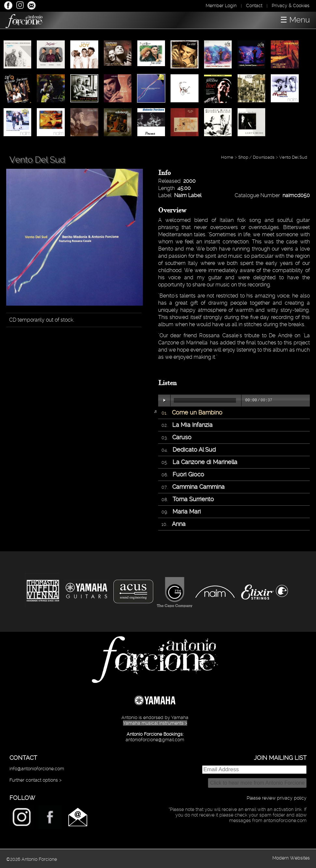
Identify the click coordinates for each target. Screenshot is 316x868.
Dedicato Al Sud (194, 449)
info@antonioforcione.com (37, 769)
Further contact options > (35, 780)
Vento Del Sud (293, 157)
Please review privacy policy (277, 798)
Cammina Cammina (198, 487)
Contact (254, 6)
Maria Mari (187, 511)
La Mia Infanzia (192, 425)
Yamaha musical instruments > (155, 723)
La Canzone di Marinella (205, 462)
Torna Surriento (193, 499)
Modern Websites (291, 858)
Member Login (221, 6)
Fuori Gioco (188, 474)
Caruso (182, 437)
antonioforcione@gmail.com (155, 740)
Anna (179, 524)
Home (227, 157)
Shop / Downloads (256, 157)
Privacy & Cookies (291, 6)
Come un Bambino (197, 412)
